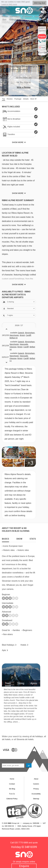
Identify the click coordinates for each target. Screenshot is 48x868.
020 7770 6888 (21, 843)
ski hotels (6, 739)
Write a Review (24, 87)
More (34, 99)
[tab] (5, 538)
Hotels (23, 645)
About (36, 779)
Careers (36, 784)
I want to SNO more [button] (9, 4)
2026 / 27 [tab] (19, 325)
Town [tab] (8, 683)
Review (10, 99)
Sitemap (36, 799)
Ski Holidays (15, 16)
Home (4, 16)
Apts (4, 650)
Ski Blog (12, 789)
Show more (18, 193)
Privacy (36, 789)
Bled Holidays (8, 645)
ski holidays (37, 736)
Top (4, 99)
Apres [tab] (34, 683)
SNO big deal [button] (40, 3)
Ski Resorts (27, 16)
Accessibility (36, 794)
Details (26, 99)
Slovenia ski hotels (25, 739)
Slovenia (38, 16)
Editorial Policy (12, 799)
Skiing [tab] (21, 683)
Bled (4, 20)
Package (18, 99)
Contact (12, 784)
